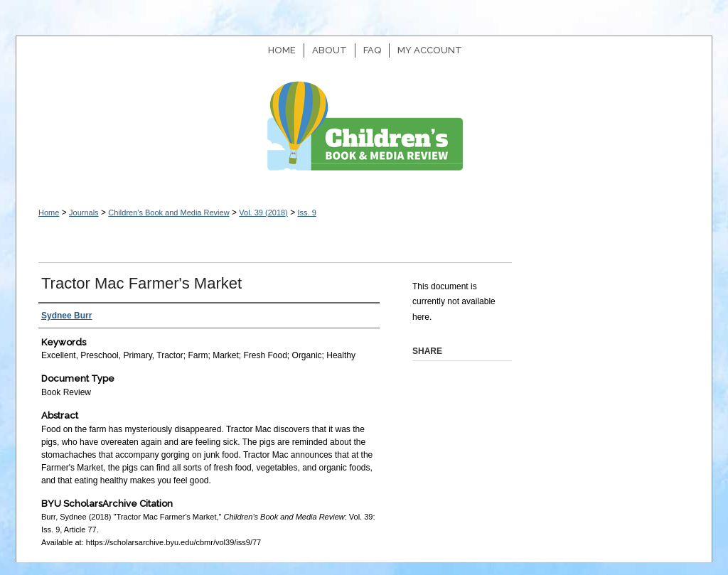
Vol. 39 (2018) (263, 213)
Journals (84, 213)
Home (49, 213)
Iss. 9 (306, 213)
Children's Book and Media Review (364, 133)
